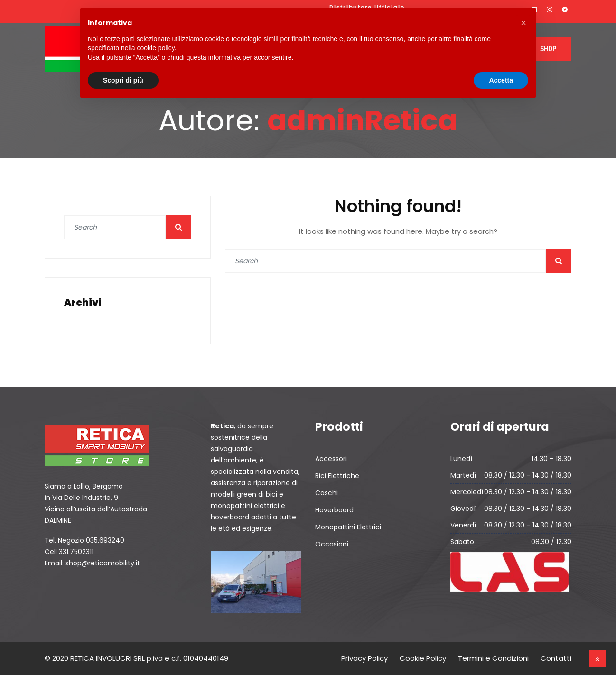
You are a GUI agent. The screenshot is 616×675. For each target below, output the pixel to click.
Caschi (327, 493)
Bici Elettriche (337, 476)
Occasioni (332, 544)
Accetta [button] (501, 80)
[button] (523, 23)
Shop (548, 49)
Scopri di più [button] (123, 80)
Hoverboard (334, 510)
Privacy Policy (364, 658)
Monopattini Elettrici (348, 527)
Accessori (331, 459)
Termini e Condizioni (493, 658)
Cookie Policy (423, 658)
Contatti (556, 658)
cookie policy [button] (156, 48)
